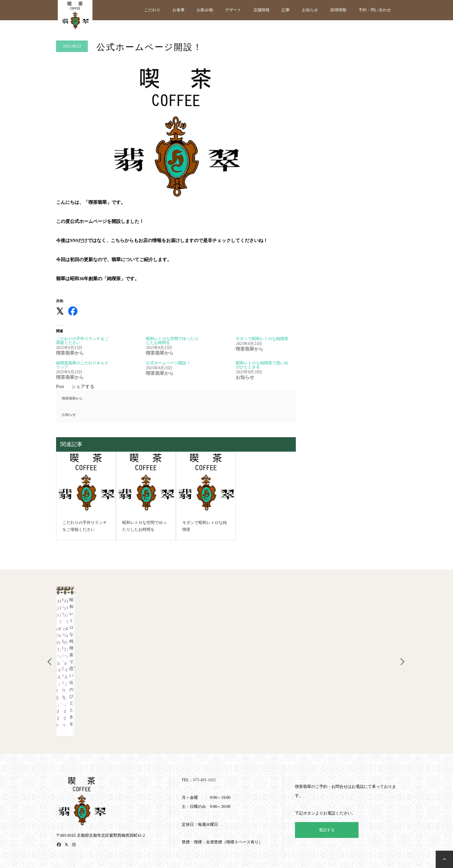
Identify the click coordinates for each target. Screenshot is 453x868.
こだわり (152, 10)
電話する (327, 794)
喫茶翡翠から (72, 398)
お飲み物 (205, 10)
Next (401, 644)
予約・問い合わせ (375, 10)
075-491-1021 (204, 744)
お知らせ (310, 10)
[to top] (444, 859)
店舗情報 (261, 10)
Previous (47, 644)
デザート (233, 10)
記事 (286, 10)
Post (60, 386)
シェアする (83, 386)
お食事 (179, 10)
